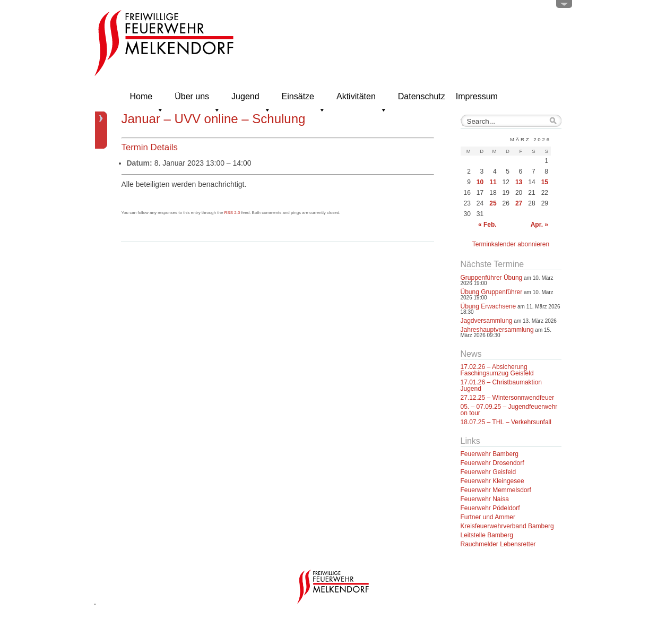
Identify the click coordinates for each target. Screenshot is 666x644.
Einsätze (304, 100)
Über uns (198, 100)
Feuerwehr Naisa (485, 499)
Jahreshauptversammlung (497, 330)
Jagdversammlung (487, 321)
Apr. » (539, 225)
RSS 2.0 (232, 213)
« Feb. (487, 225)
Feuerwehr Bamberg (490, 454)
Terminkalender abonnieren (511, 244)
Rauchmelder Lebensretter (498, 544)
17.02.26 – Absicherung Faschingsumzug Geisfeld (497, 370)
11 (493, 182)
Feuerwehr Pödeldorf (490, 508)
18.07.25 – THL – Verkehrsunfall (506, 422)
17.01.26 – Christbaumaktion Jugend (501, 385)
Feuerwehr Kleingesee (492, 481)
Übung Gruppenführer (492, 292)
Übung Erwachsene (488, 306)
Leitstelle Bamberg (487, 535)
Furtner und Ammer (488, 517)
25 (493, 203)
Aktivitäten (362, 100)
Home (147, 100)
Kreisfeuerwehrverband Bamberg (507, 526)
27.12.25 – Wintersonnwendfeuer (508, 398)
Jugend (251, 100)
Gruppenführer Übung (492, 278)
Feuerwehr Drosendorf (492, 463)
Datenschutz (422, 96)
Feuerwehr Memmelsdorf (496, 490)
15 (545, 182)
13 (519, 182)
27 (519, 203)
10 (480, 182)
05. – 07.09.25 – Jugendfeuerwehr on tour (509, 410)
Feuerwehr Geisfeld (488, 472)
